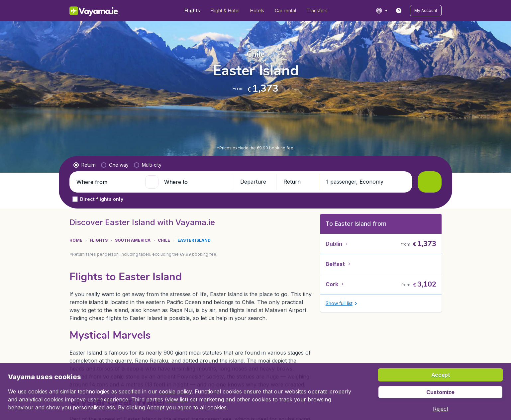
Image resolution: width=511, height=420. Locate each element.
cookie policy (175, 391)
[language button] (382, 11)
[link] (399, 11)
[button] (426, 11)
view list (177, 399)
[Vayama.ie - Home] (103, 11)
